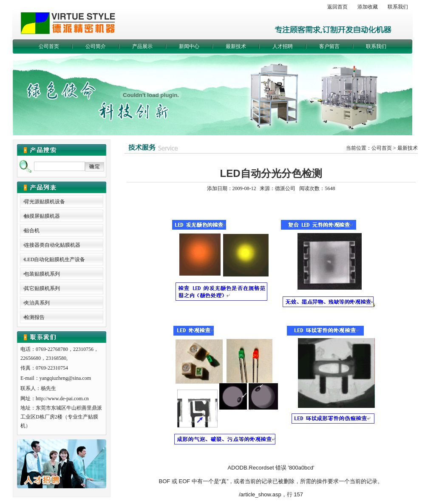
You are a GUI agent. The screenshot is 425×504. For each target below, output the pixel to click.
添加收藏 (368, 7)
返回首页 (337, 7)
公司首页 (49, 46)
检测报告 (34, 317)
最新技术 (236, 46)
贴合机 (32, 231)
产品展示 (142, 46)
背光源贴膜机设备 (45, 202)
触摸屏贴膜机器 (42, 216)
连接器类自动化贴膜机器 (52, 245)
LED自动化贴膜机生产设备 (55, 259)
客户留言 (329, 46)
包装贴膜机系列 (42, 274)
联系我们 (398, 7)
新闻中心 (189, 46)
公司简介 (96, 46)
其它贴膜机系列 (42, 288)
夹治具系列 (37, 303)
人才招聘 (283, 46)
